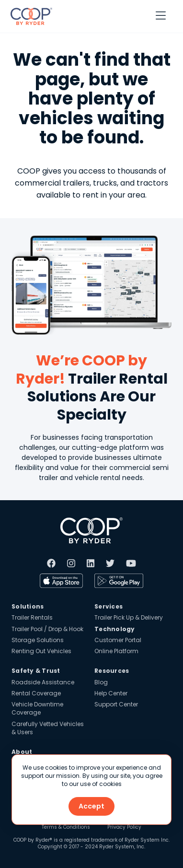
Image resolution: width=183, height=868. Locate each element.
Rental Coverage (36, 693)
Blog (101, 682)
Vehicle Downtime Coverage (37, 708)
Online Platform (116, 651)
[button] (161, 16)
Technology (115, 629)
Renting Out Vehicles (41, 651)
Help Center (111, 693)
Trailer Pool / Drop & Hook (47, 629)
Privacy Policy (124, 827)
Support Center (116, 704)
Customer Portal (118, 640)
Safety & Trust (36, 671)
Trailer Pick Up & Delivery (129, 617)
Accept (91, 806)
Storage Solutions (38, 640)
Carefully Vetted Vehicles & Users (48, 728)
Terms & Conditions (66, 827)
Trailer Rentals (32, 617)
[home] (29, 16)
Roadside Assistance (43, 682)
